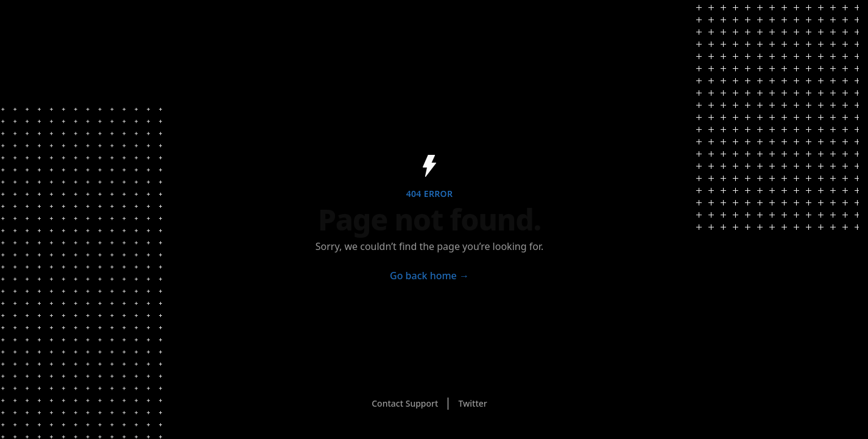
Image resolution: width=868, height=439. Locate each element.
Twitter (472, 403)
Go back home (429, 276)
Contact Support (405, 403)
